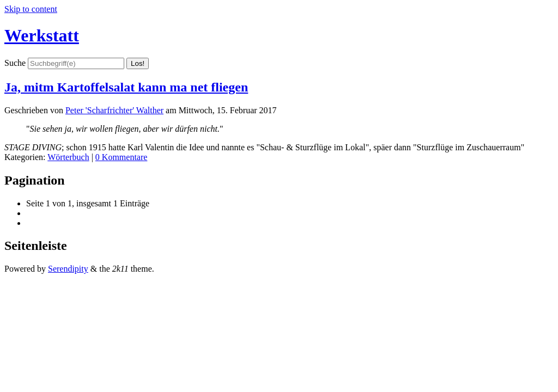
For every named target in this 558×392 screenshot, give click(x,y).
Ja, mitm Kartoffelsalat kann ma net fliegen (126, 87)
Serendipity (68, 269)
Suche (15, 63)
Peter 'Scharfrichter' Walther (114, 110)
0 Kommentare (122, 157)
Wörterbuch (68, 157)
